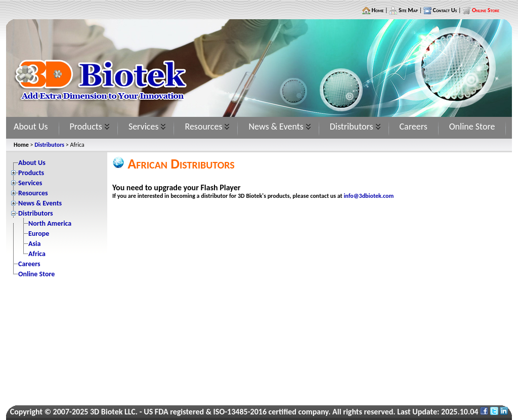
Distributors (352, 127)
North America (50, 223)
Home (377, 10)
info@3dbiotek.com (369, 196)
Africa (37, 254)
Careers (414, 127)
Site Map (407, 10)
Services (144, 127)
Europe (39, 234)
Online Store (472, 127)
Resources (203, 127)
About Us (31, 127)
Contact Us (444, 10)
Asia (34, 244)
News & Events (276, 127)
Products (86, 127)
